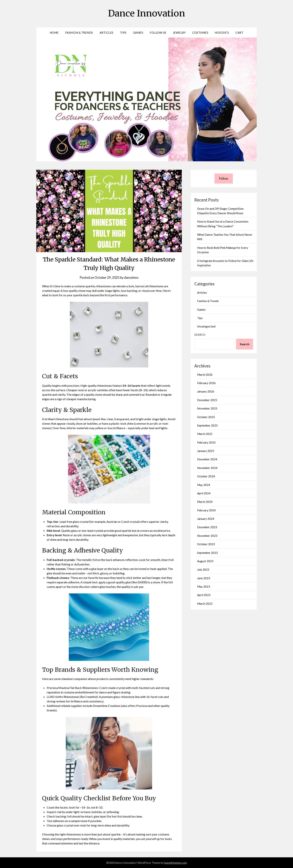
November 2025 (207, 408)
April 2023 (204, 595)
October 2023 (206, 544)
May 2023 (204, 587)
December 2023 (207, 527)
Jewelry (179, 33)
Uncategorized (206, 326)
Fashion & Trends (79, 33)
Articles (107, 33)
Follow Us (158, 33)
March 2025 (205, 434)
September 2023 (207, 553)
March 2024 (205, 502)
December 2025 (207, 400)
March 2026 (205, 375)
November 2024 (207, 468)
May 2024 (204, 485)
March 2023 (205, 604)
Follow (224, 178)
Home (54, 33)
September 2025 (207, 425)
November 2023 (207, 536)
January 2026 (206, 391)
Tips (123, 33)
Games (138, 33)
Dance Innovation (146, 13)
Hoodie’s (222, 33)
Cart (239, 33)
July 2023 (203, 570)
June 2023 (204, 578)
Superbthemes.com (175, 863)
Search (200, 335)
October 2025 (206, 417)
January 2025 (206, 451)
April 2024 (204, 493)
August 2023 (205, 561)
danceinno (131, 277)
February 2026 (206, 383)
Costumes (200, 33)
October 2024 (206, 476)
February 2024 (206, 510)
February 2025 (206, 442)
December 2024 (207, 459)
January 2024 (206, 519)
